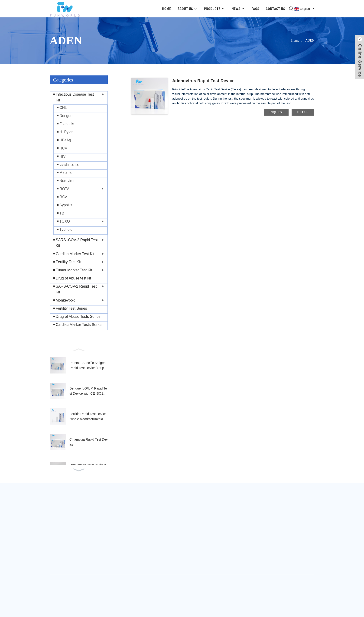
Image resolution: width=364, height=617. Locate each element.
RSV (63, 197)
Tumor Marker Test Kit (74, 270)
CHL (63, 108)
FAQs (256, 9)
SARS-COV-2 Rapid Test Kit (76, 289)
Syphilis (66, 205)
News (238, 9)
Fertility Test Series (71, 308)
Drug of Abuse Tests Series (78, 317)
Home (167, 9)
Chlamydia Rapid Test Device (89, 442)
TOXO (65, 221)
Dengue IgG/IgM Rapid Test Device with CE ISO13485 (88, 391)
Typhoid (66, 229)
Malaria (65, 173)
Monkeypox (65, 300)
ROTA (64, 189)
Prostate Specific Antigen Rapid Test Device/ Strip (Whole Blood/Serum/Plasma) (88, 366)
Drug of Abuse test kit (73, 278)
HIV (63, 156)
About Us (188, 9)
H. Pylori (66, 132)
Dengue (66, 116)
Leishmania (69, 164)
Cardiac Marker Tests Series (79, 325)
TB (62, 213)
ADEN (310, 41)
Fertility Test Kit (68, 262)
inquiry (276, 112)
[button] (79, 349)
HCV (63, 148)
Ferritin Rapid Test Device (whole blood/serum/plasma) (88, 417)
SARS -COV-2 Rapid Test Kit (77, 243)
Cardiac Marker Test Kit (75, 254)
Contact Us (276, 9)
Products (215, 9)
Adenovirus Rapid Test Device (203, 81)
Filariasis (67, 124)
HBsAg (65, 140)
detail (303, 112)
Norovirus (67, 181)
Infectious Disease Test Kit (75, 97)
